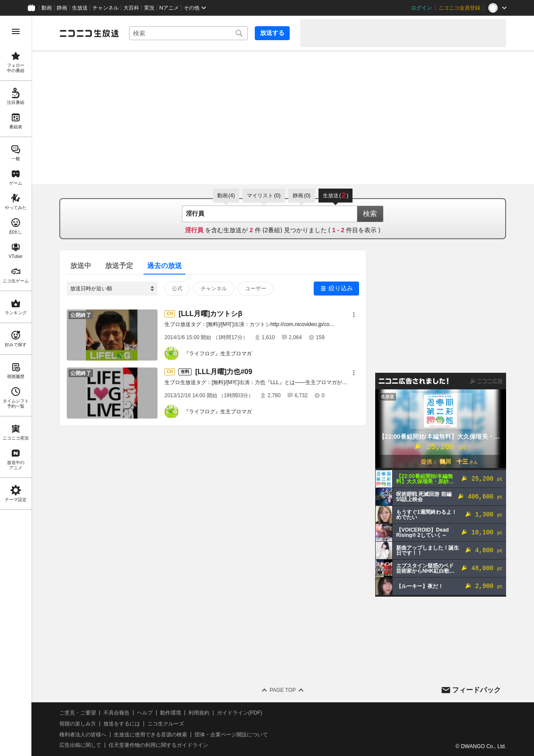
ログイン (421, 8)
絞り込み (341, 288)
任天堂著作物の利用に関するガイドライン (158, 745)
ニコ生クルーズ (166, 724)
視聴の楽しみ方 (78, 724)
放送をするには (122, 724)
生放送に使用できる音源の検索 (151, 735)
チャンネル (106, 8)
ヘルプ (145, 713)
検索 (370, 214)
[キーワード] (188, 33)
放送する (272, 33)
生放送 (80, 8)
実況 (149, 8)
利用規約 (199, 713)
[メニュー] (354, 315)
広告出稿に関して (80, 745)
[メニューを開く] (16, 31)
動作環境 (171, 713)
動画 (47, 8)
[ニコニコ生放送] (89, 33)
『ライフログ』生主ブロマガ (218, 354)
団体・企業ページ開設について (231, 735)
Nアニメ (169, 8)
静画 (62, 8)
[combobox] (188, 33)
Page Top (283, 690)
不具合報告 (116, 713)
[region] (16, 386)
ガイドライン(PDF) (240, 713)
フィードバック (476, 690)
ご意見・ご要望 (78, 713)
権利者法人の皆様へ (83, 735)
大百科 (131, 8)
